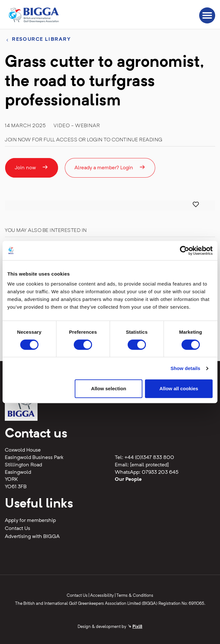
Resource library (41, 40)
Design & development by (110, 627)
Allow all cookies (179, 388)
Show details (186, 368)
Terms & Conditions (135, 596)
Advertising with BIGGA (32, 537)
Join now (32, 167)
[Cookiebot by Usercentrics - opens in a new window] (185, 251)
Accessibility (102, 596)
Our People (128, 480)
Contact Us (17, 529)
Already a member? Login (110, 167)
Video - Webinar (77, 126)
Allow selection (109, 388)
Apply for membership (30, 521)
